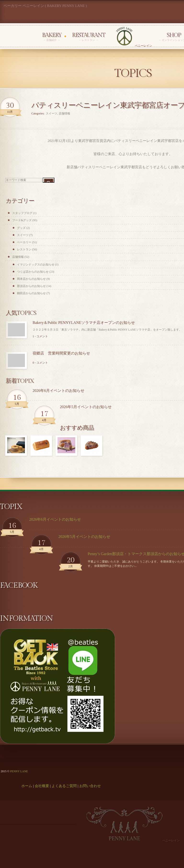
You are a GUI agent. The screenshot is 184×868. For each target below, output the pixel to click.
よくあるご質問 (64, 786)
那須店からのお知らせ (31, 286)
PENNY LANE (19, 771)
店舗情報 (18, 257)
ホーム (27, 786)
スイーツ (23, 235)
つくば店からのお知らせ (33, 272)
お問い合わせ (90, 786)
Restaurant (89, 37)
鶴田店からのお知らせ (31, 293)
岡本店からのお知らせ (31, 279)
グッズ (21, 228)
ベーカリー (24, 242)
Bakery (52, 37)
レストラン (24, 249)
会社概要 (42, 786)
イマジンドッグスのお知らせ (36, 265)
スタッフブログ (22, 213)
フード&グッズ (22, 220)
